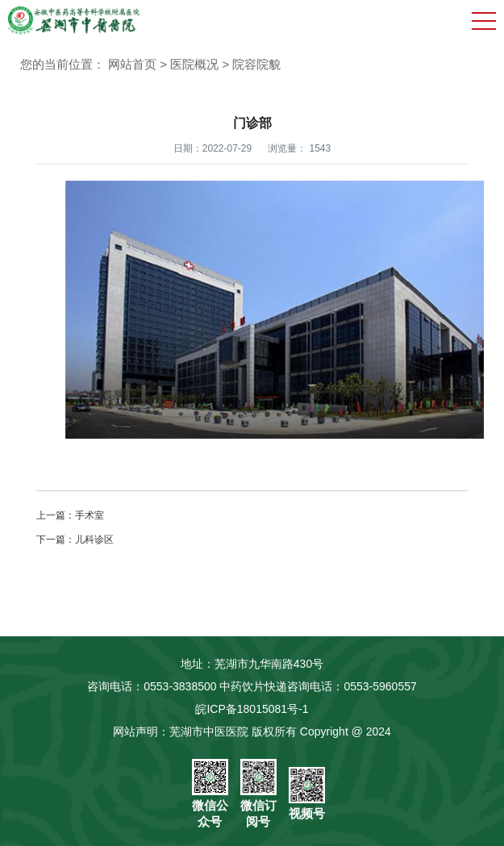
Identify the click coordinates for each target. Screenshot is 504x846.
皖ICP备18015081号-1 (252, 709)
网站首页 (132, 64)
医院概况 (194, 64)
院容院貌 (256, 64)
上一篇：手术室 (70, 515)
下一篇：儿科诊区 (75, 540)
